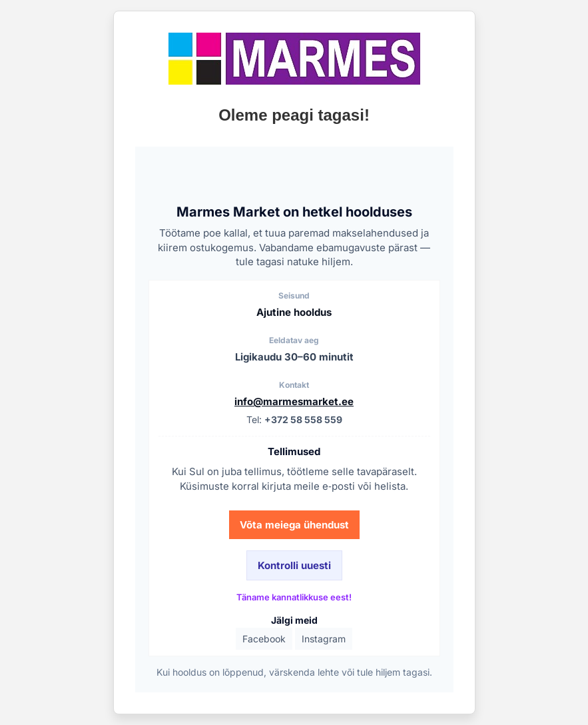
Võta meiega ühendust (294, 525)
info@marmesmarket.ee (294, 401)
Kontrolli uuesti (294, 565)
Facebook (264, 639)
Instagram (324, 639)
